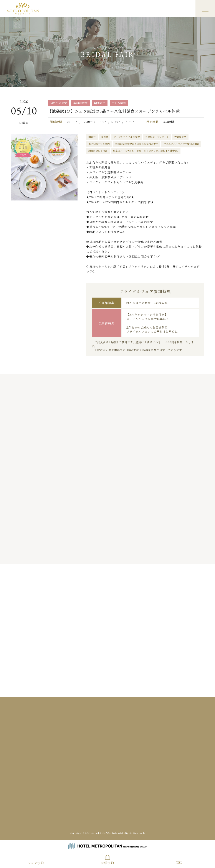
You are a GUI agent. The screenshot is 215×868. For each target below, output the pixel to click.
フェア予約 (36, 863)
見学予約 (107, 863)
